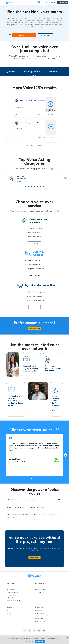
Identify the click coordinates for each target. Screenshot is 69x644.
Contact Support (40, 614)
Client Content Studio (41, 620)
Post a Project (11, 591)
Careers (9, 614)
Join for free (62, 3)
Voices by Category (12, 602)
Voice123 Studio (11, 596)
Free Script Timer (40, 622)
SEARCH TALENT (46, 36)
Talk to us (43, 3)
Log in (53, 3)
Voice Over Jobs (40, 593)
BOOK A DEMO (34, 558)
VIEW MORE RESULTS (34, 147)
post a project (35, 330)
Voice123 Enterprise (12, 593)
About (9, 612)
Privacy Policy (39, 641)
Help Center (39, 612)
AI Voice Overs (11, 599)
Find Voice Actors (12, 588)
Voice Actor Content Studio (43, 617)
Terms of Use (30, 641)
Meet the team (11, 617)
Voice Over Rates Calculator (43, 625)
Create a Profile (40, 588)
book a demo (34, 308)
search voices (34, 277)
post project (34, 244)
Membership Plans (41, 591)
